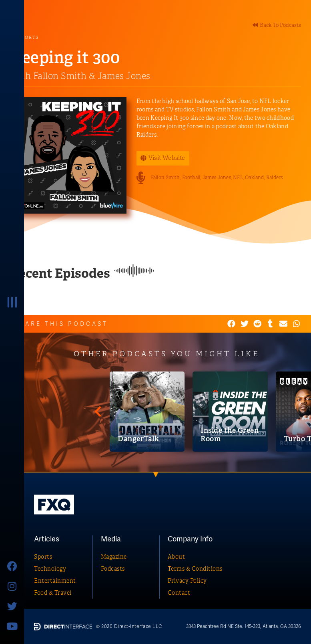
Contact (179, 593)
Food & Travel (53, 593)
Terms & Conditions (195, 569)
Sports (43, 557)
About (177, 557)
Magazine (114, 557)
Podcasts (113, 569)
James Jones (217, 178)
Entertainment (55, 581)
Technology (50, 569)
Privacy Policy (187, 581)
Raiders (274, 178)
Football (191, 178)
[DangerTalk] (268, 412)
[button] (277, 25)
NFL (238, 178)
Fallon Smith (165, 178)
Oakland (254, 178)
